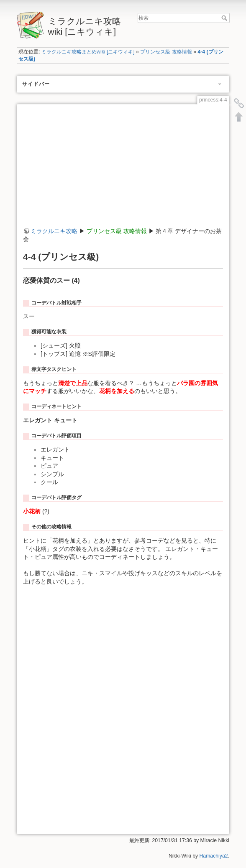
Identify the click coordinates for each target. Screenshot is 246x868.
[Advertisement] (123, 169)
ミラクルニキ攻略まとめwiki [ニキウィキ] (88, 52)
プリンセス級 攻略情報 (166, 52)
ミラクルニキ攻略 (54, 231)
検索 (225, 18)
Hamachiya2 (214, 856)
